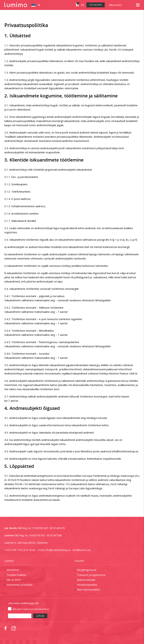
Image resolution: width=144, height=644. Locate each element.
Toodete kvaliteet (17, 575)
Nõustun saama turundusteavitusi (31, 609)
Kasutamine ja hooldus (20, 585)
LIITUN (40, 616)
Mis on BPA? (14, 580)
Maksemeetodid (86, 580)
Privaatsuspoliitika (87, 585)
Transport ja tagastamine (91, 575)
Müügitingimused (87, 570)
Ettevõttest (13, 570)
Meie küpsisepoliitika (88, 590)
